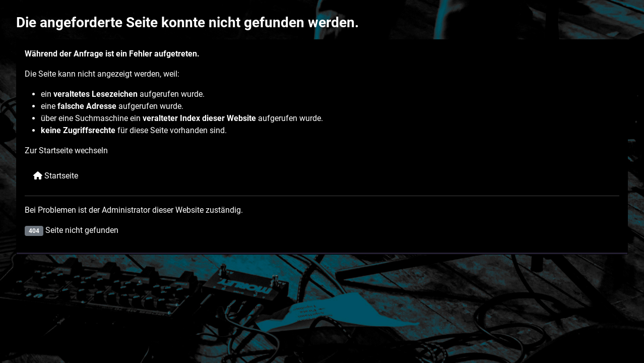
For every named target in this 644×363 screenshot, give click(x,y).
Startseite (56, 176)
